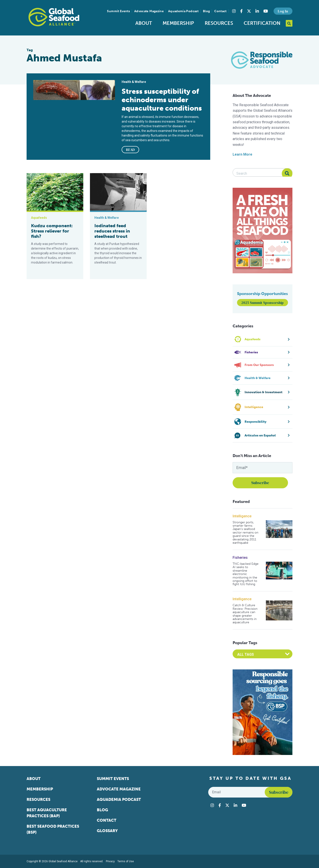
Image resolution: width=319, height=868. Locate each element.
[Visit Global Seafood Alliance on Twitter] (249, 11)
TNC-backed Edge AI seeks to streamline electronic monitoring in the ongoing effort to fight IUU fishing (246, 574)
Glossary (107, 831)
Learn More (242, 154)
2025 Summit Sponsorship (262, 303)
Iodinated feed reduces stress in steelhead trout (112, 231)
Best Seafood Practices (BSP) (53, 829)
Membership (178, 23)
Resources (219, 23)
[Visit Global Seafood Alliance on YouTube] (266, 11)
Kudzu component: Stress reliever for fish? (52, 231)
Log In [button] (283, 11)
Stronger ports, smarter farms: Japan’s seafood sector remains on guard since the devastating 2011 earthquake (245, 533)
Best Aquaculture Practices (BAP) (47, 813)
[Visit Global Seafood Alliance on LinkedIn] (257, 11)
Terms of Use (126, 861)
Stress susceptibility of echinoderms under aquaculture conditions (162, 100)
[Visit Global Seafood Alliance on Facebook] (241, 11)
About (144, 23)
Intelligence (242, 516)
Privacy (110, 861)
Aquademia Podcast (183, 11)
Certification (262, 23)
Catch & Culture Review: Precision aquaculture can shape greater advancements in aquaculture (245, 614)
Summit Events (118, 11)
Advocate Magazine (149, 11)
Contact (220, 11)
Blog (206, 11)
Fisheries (240, 558)
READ (130, 150)
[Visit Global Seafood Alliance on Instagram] (234, 11)
